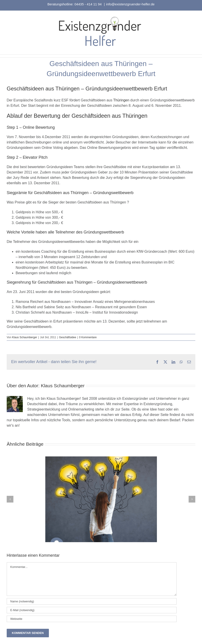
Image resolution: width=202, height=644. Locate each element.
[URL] (92, 619)
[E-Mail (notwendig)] (92, 610)
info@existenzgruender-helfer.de (130, 4)
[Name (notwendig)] (92, 601)
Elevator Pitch (35, 157)
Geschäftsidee (68, 337)
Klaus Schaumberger (25, 337)
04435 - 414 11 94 (89, 4)
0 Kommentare (88, 337)
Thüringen (121, 100)
